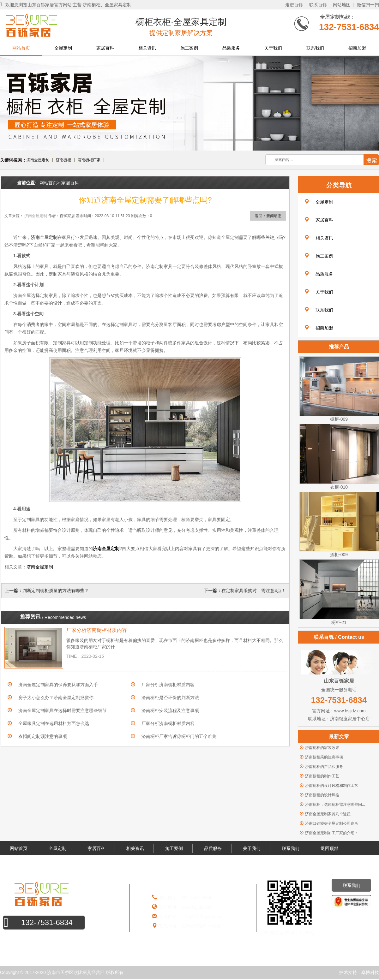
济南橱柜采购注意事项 (324, 757)
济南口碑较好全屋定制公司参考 (332, 823)
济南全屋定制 (38, 160)
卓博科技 (370, 972)
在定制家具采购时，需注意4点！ (254, 591)
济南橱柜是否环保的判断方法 (170, 698)
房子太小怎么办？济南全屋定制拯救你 (56, 698)
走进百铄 (294, 5)
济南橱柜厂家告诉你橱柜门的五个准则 (179, 736)
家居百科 (105, 48)
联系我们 (315, 48)
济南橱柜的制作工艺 (322, 776)
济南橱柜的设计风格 (322, 795)
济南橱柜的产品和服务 (324, 767)
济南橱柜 (63, 160)
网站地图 (342, 5)
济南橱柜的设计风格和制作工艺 (332, 786)
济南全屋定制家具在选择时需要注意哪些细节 (63, 710)
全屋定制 (63, 48)
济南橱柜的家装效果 (322, 748)
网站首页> (50, 183)
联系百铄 (318, 5)
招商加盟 (357, 48)
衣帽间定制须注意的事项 (43, 736)
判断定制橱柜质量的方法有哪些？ (56, 591)
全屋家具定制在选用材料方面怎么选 (54, 723)
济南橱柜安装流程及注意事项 (170, 710)
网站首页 (21, 48)
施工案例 (189, 48)
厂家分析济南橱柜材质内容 (97, 630)
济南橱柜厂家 (89, 160)
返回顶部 (329, 848)
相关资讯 (147, 48)
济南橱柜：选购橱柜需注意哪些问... (335, 805)
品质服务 (231, 48)
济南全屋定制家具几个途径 (328, 814)
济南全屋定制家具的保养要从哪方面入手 (58, 685)
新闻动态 (274, 216)
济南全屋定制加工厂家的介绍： (332, 833)
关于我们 (273, 48)
